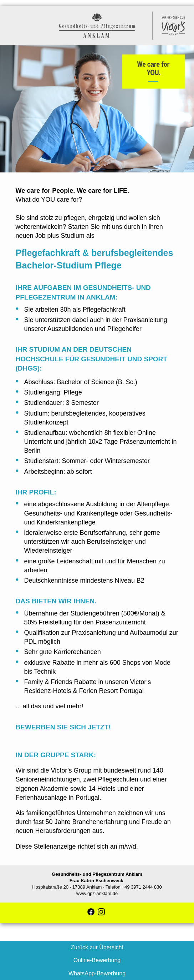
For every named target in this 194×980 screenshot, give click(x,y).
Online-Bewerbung (97, 960)
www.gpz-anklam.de (97, 893)
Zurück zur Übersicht (97, 947)
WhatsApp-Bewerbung (97, 973)
